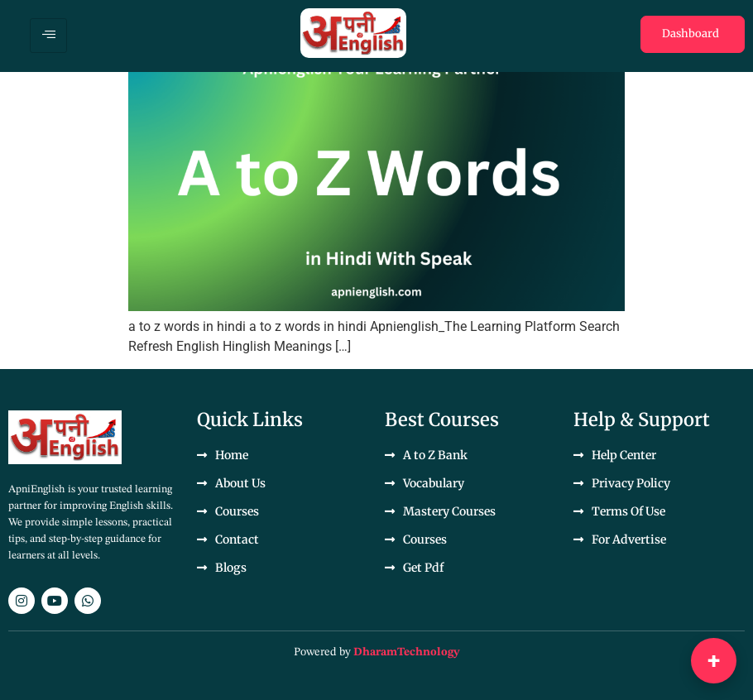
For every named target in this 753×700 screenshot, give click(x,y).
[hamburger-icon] (48, 36)
